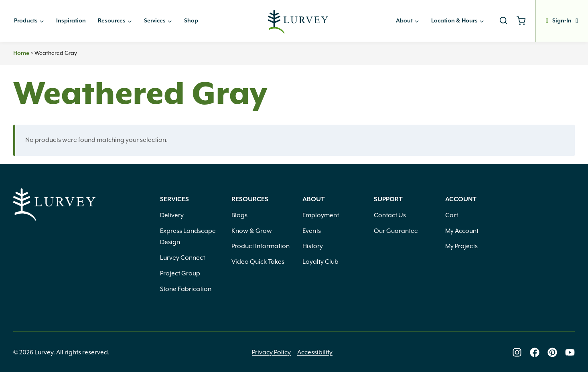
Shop (191, 21)
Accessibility (315, 352)
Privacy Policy (271, 352)
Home (21, 53)
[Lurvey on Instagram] (517, 352)
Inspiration (71, 21)
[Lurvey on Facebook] (535, 352)
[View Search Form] (503, 21)
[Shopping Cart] (524, 21)
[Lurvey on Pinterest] (552, 352)
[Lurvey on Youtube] (570, 352)
